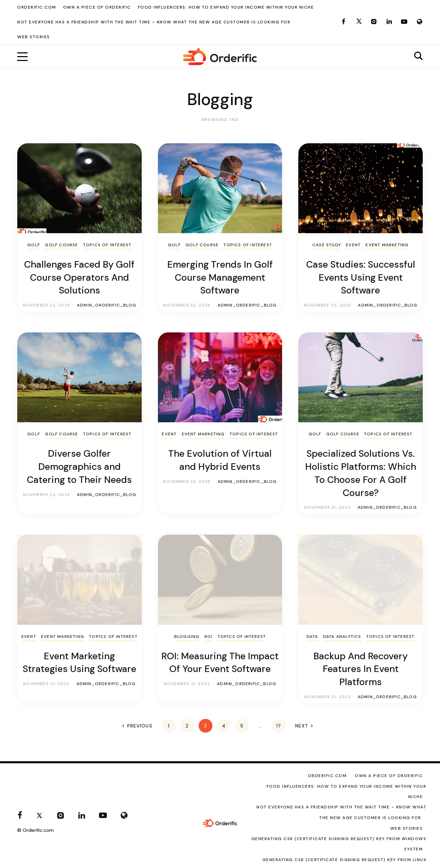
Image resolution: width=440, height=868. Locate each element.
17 (279, 726)
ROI (209, 637)
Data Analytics (342, 637)
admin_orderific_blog (107, 305)
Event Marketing (387, 245)
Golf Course (61, 245)
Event (353, 245)
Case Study (327, 245)
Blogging (187, 637)
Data (312, 637)
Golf (34, 245)
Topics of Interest (107, 245)
